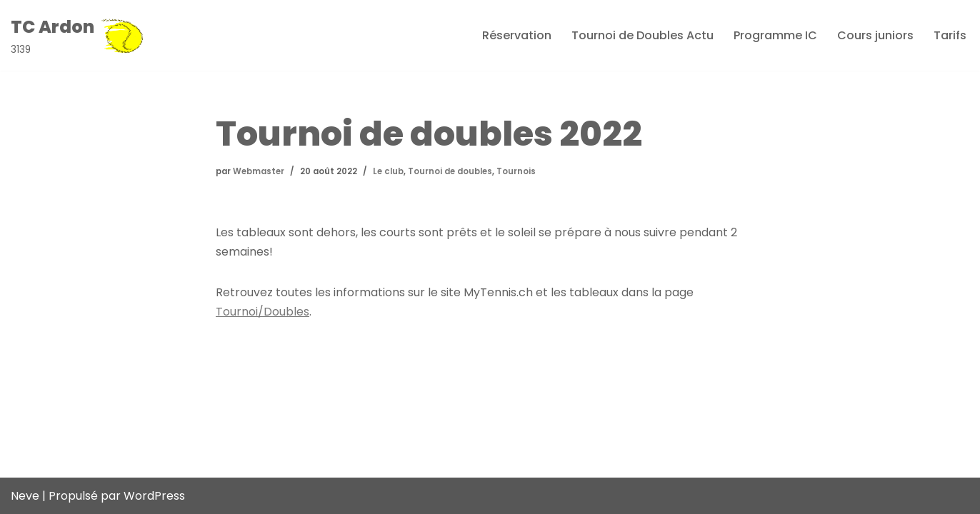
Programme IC (775, 35)
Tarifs (950, 35)
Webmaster (259, 171)
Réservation (517, 35)
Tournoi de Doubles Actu (642, 35)
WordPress (154, 496)
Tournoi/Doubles (262, 312)
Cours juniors (875, 35)
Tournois (516, 171)
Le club (388, 171)
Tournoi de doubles (450, 171)
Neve (25, 496)
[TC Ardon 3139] (77, 35)
